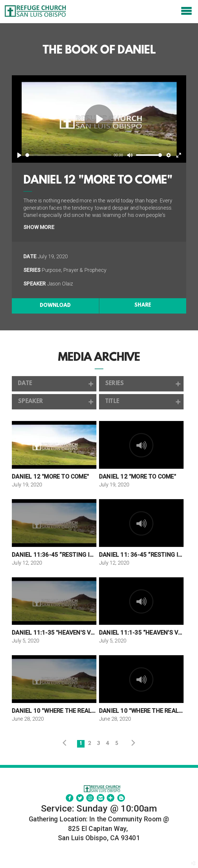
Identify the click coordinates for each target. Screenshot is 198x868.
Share (143, 305)
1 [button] (81, 744)
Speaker (34, 284)
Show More (39, 227)
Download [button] (55, 306)
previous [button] (66, 743)
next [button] (132, 743)
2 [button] (89, 744)
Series (32, 270)
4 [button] (108, 744)
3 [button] (99, 744)
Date (30, 256)
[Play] (19, 155)
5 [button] (117, 744)
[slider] (68, 155)
